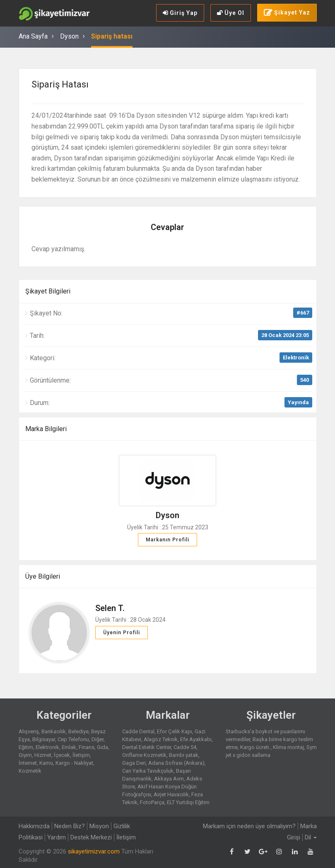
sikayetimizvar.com (94, 851)
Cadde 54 (185, 747)
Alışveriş (29, 731)
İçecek (62, 755)
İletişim (81, 755)
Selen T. (110, 608)
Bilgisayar (44, 739)
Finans (87, 747)
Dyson (69, 36)
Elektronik (296, 358)
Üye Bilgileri (43, 576)
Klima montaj (288, 747)
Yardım (57, 837)
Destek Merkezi (91, 837)
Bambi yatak (184, 755)
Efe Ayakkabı (196, 739)
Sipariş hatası (112, 36)
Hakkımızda (34, 826)
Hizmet (43, 755)
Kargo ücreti (255, 747)
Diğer (98, 739)
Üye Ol (231, 13)
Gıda (102, 747)
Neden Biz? (70, 826)
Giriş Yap (180, 13)
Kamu (46, 763)
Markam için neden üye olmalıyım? (249, 826)
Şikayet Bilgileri (48, 291)
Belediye (78, 731)
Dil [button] (311, 837)
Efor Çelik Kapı (175, 731)
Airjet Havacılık (171, 794)
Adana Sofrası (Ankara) (176, 763)
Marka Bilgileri (46, 429)
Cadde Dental (138, 731)
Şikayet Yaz (287, 13)
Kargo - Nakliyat (74, 763)
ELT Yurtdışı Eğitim (188, 802)
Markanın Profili (167, 540)
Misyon (99, 826)
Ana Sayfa (33, 36)
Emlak (69, 747)
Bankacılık (54, 731)
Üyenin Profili (122, 633)
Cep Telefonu (73, 739)
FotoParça (152, 802)
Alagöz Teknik (161, 739)
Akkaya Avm (169, 779)
